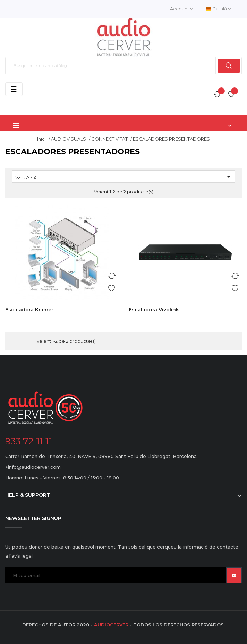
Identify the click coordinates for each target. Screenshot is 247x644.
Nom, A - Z (123, 177)
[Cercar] (123, 66)
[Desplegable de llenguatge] (218, 9)
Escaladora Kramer (29, 310)
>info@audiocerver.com (33, 467)
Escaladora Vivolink (154, 310)
